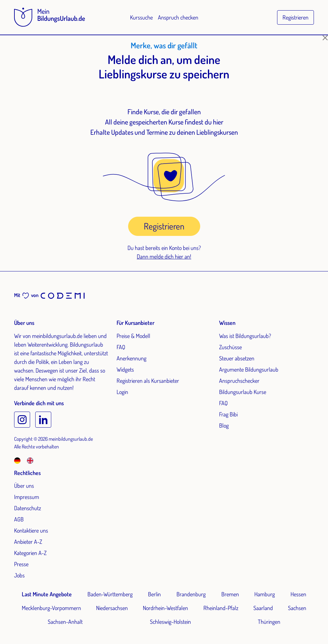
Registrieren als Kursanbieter (148, 381)
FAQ (121, 347)
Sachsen (297, 608)
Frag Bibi (228, 414)
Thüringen (269, 622)
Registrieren (295, 17)
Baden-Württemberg (110, 594)
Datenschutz (28, 508)
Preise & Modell (133, 336)
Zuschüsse (230, 347)
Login (122, 392)
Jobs (19, 575)
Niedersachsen (112, 608)
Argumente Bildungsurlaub (249, 369)
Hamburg (265, 594)
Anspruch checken (178, 17)
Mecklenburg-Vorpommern (51, 608)
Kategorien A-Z (30, 553)
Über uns (24, 486)
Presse (21, 564)
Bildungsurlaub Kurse (243, 392)
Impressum (27, 497)
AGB (19, 519)
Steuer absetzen (237, 358)
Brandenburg (191, 594)
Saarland (263, 608)
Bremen (230, 594)
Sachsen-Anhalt (65, 622)
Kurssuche (141, 17)
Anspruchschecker (239, 381)
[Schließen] (325, 38)
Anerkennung (131, 358)
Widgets (125, 369)
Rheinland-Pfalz (221, 608)
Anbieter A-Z (28, 542)
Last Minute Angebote (47, 594)
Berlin (154, 594)
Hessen (298, 594)
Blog (224, 425)
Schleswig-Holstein (170, 622)
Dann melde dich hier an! (164, 256)
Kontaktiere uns (31, 530)
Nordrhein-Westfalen (165, 608)
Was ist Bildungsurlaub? (245, 336)
